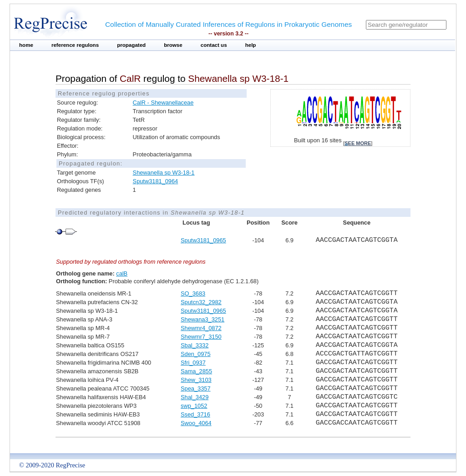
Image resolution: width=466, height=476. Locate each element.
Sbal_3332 (195, 345)
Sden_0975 (195, 354)
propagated (131, 45)
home (26, 45)
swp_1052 (194, 406)
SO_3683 (193, 293)
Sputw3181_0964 (156, 181)
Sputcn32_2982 (201, 302)
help (251, 45)
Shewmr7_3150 (201, 337)
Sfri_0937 (193, 363)
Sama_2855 (196, 371)
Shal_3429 (195, 397)
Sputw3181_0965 (203, 240)
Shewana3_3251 (203, 319)
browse (173, 45)
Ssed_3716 (195, 414)
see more (358, 143)
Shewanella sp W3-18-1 (164, 173)
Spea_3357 (195, 388)
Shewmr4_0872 (201, 328)
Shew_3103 (196, 380)
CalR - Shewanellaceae (163, 103)
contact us (214, 45)
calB (122, 273)
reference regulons (75, 45)
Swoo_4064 (196, 423)
